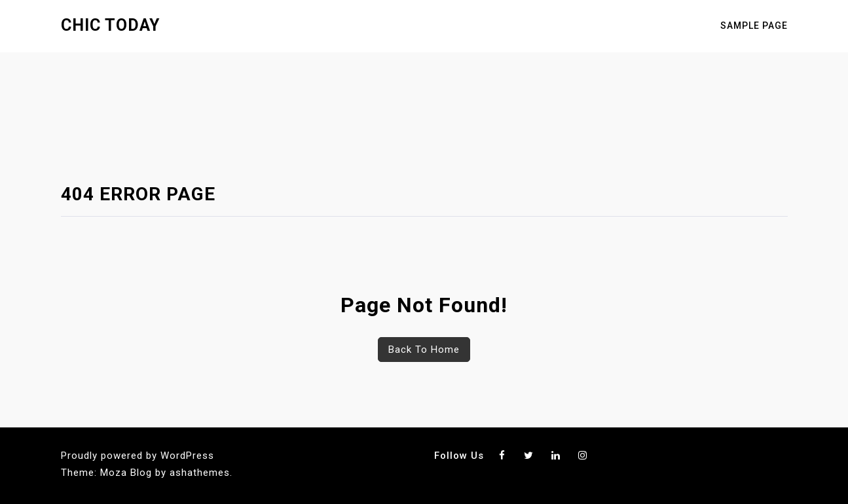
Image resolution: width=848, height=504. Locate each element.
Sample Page (754, 26)
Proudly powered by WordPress (138, 456)
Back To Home (424, 350)
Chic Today (110, 25)
